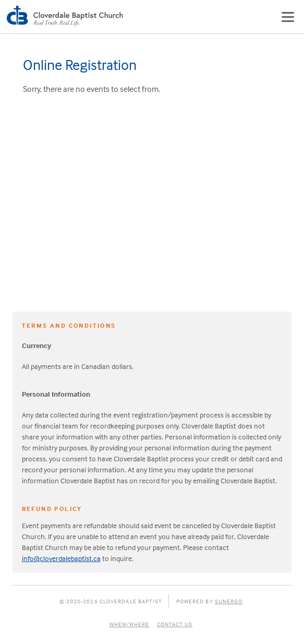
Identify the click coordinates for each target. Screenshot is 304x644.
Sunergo (229, 601)
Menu (288, 17)
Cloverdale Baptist (67, 17)
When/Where (130, 624)
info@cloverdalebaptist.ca (61, 558)
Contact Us (175, 624)
